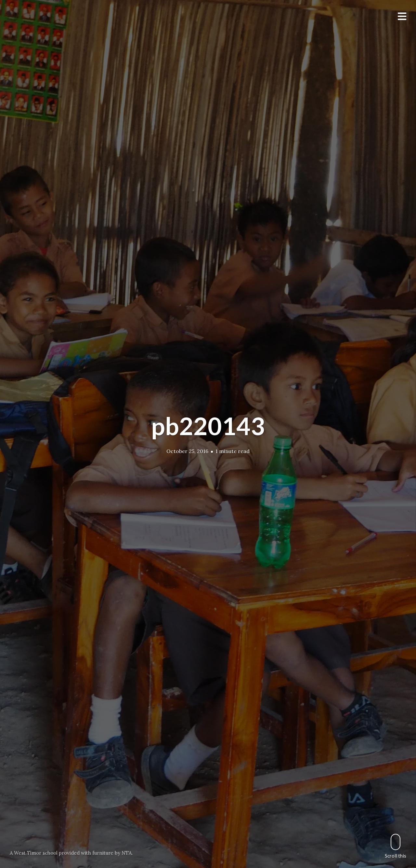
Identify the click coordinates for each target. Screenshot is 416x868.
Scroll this (396, 846)
